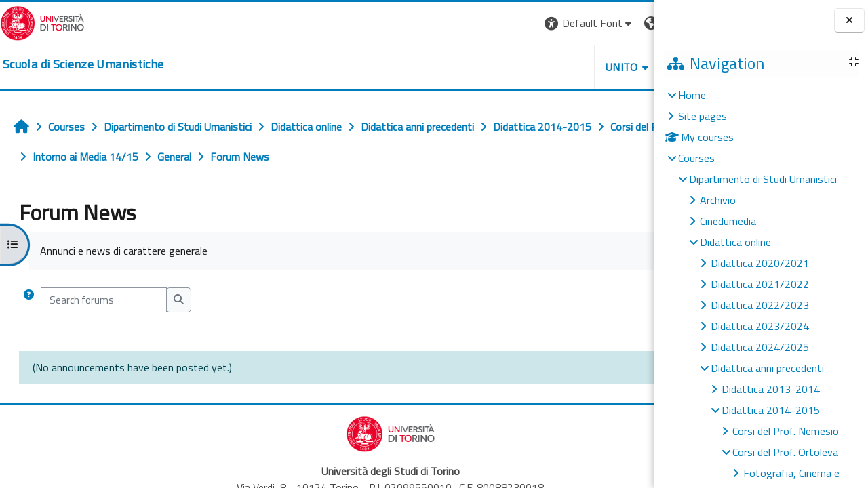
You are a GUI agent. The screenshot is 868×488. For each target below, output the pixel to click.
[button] (463, 23)
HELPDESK (572, 67)
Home (692, 95)
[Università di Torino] (42, 22)
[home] (83, 64)
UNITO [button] (496, 67)
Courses (696, 158)
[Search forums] (104, 300)
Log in (630, 23)
